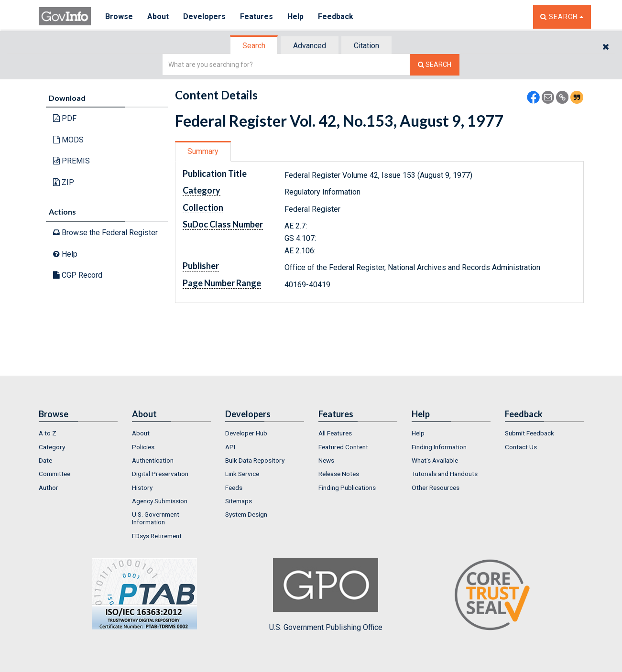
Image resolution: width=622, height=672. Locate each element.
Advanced (310, 46)
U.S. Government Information (156, 518)
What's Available (435, 460)
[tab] (254, 46)
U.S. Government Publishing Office (326, 595)
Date (45, 460)
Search (254, 46)
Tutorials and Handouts (445, 474)
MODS (68, 140)
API (230, 447)
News (326, 460)
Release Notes (339, 474)
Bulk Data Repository (255, 460)
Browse (119, 16)
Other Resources (436, 488)
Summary (203, 151)
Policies (143, 447)
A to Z (48, 433)
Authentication (153, 460)
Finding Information (439, 447)
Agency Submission (160, 501)
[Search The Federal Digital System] (435, 65)
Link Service (242, 474)
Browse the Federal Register (105, 233)
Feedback (336, 16)
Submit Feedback (529, 433)
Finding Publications (347, 488)
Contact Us (521, 447)
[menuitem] (78, 433)
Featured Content (343, 447)
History (142, 488)
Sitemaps (239, 501)
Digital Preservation (160, 474)
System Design (246, 514)
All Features (335, 433)
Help (295, 16)
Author (49, 488)
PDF (65, 118)
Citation (366, 46)
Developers (204, 16)
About (158, 16)
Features (256, 16)
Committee (55, 474)
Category (52, 447)
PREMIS (71, 161)
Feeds (234, 488)
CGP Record (78, 275)
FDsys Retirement (157, 536)
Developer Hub (246, 433)
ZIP (64, 182)
